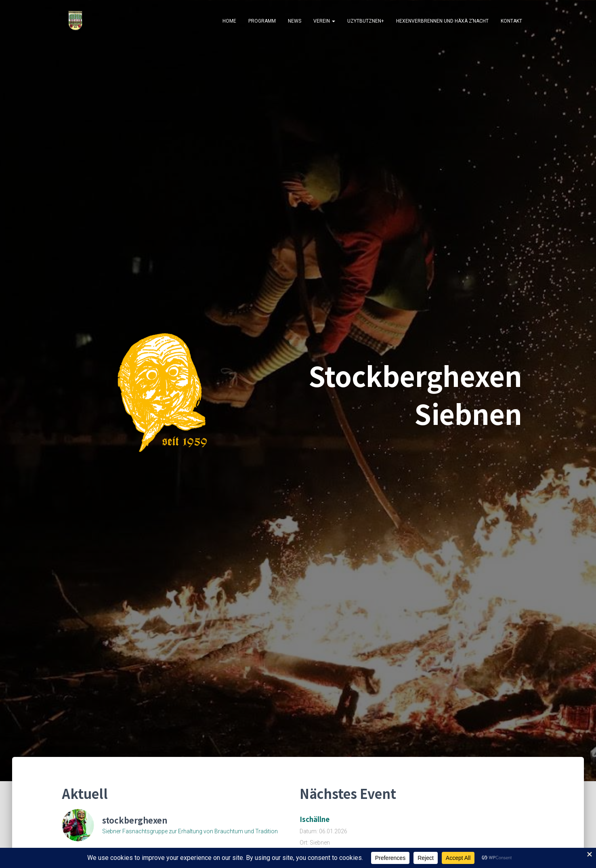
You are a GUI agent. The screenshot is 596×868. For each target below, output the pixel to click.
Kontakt (511, 21)
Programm (262, 21)
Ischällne (315, 819)
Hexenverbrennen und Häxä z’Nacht (442, 21)
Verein (324, 21)
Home (229, 21)
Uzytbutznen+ (366, 21)
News (295, 21)
